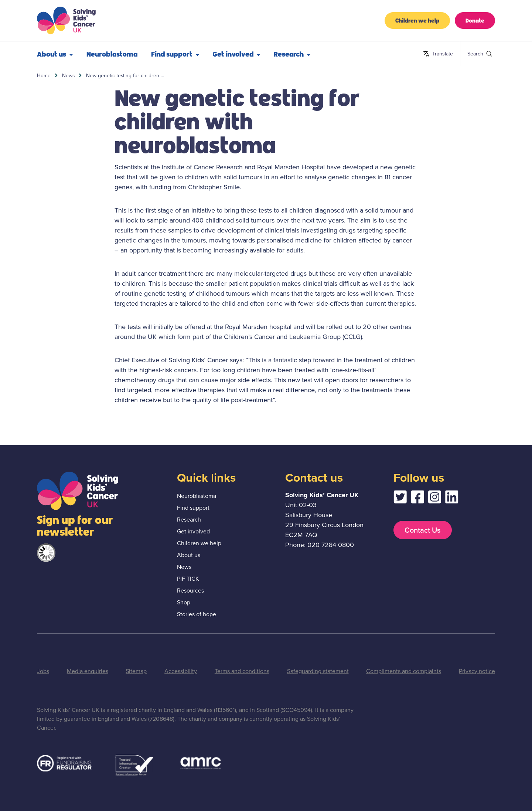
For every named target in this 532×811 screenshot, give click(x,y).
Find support (175, 54)
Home (44, 75)
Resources (190, 591)
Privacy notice (477, 671)
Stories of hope (197, 614)
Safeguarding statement (318, 671)
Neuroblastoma (112, 54)
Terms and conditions (242, 671)
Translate (438, 54)
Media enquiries (88, 671)
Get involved (236, 54)
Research (292, 54)
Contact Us (422, 530)
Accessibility (181, 671)
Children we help (417, 20)
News (68, 75)
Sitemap (136, 671)
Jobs (43, 671)
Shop (184, 602)
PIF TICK (188, 579)
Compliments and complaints (404, 671)
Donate (475, 20)
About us (55, 54)
